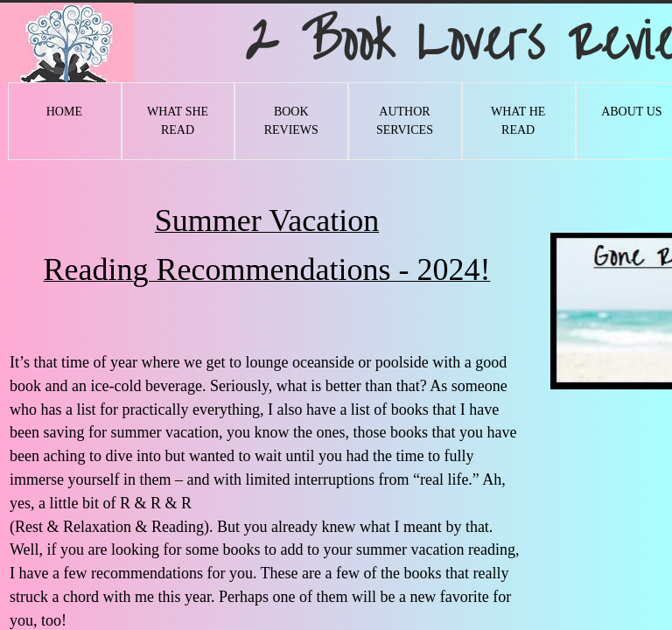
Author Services (405, 121)
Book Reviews (291, 121)
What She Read (178, 121)
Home (64, 112)
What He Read (518, 121)
